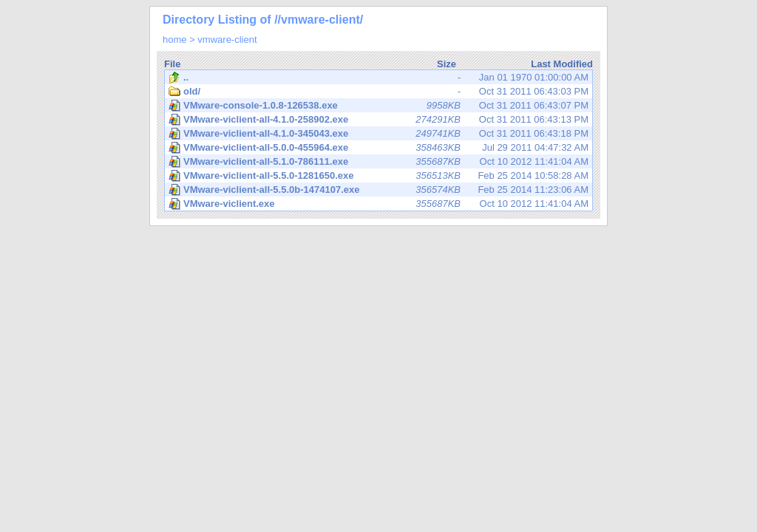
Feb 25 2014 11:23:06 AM (378, 190)
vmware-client (227, 40)
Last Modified (562, 64)
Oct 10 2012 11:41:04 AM (378, 162)
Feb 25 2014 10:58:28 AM (378, 176)
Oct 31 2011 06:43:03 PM (378, 92)
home (175, 40)
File (172, 64)
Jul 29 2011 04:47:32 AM (378, 148)
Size (447, 64)
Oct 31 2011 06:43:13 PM (378, 120)
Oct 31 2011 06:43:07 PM (378, 106)
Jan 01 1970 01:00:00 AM (378, 78)
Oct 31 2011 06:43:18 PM (378, 134)
